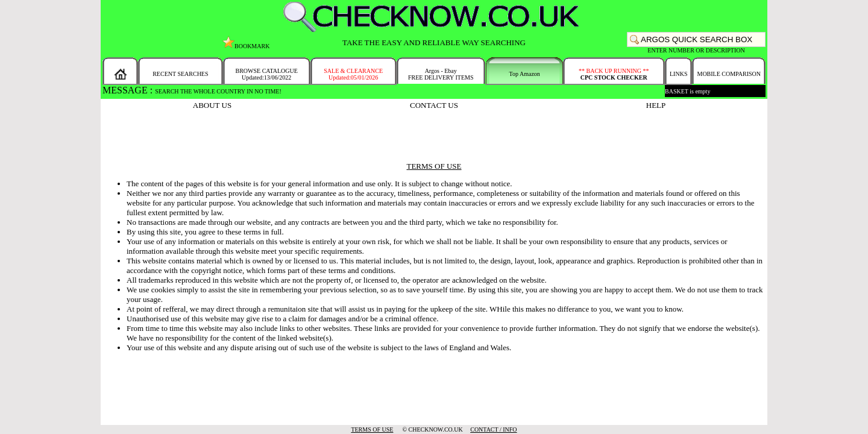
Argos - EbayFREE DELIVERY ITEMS (441, 74)
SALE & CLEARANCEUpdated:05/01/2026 (353, 74)
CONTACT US (434, 105)
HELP (656, 105)
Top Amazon (525, 74)
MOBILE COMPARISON (728, 74)
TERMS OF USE (372, 429)
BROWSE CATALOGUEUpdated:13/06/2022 (266, 74)
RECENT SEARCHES (180, 74)
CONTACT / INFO (493, 429)
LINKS (678, 74)
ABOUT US (212, 105)
